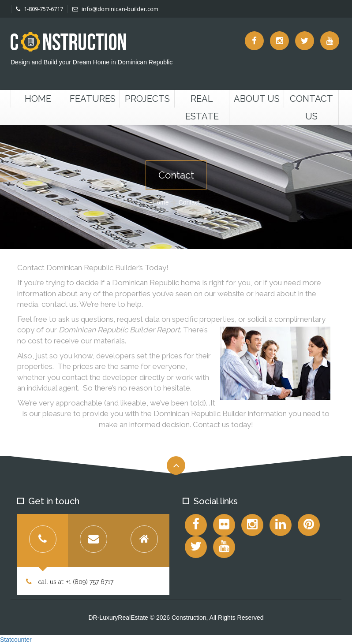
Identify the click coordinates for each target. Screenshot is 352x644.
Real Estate (202, 108)
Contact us (311, 108)
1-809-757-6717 (39, 9)
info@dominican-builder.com (115, 9)
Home (38, 99)
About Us (257, 99)
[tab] (43, 540)
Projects (147, 99)
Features (93, 99)
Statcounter (16, 640)
